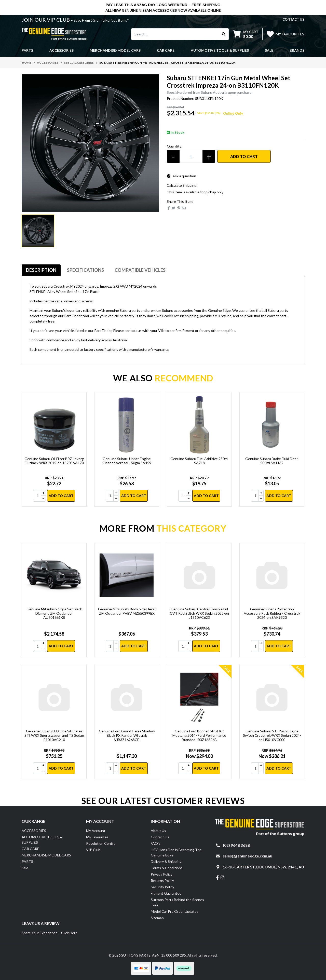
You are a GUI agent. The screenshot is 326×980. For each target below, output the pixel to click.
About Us (158, 831)
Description (41, 270)
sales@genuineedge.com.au (248, 856)
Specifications (85, 270)
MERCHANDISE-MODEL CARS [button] (115, 50)
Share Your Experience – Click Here (50, 933)
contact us (293, 19)
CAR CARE (30, 849)
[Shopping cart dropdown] (246, 34)
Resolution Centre (101, 843)
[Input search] (175, 34)
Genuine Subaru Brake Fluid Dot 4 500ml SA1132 (272, 461)
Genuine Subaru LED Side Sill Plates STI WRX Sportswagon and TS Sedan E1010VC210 (54, 735)
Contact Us (160, 837)
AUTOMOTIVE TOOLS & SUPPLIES (42, 840)
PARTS (27, 861)
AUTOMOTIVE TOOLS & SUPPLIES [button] (220, 50)
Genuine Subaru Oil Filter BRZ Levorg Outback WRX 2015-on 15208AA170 (54, 461)
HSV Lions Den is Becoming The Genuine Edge (176, 852)
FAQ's (156, 843)
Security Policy (162, 887)
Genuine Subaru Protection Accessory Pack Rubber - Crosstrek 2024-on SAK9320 (272, 613)
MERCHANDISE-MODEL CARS (46, 855)
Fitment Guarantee (166, 893)
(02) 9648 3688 (236, 845)
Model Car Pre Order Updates (175, 911)
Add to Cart (244, 156)
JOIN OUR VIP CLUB (46, 20)
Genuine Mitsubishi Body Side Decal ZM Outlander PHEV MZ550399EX (127, 611)
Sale (269, 50)
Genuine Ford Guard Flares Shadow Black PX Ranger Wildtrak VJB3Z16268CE (127, 735)
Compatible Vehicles (140, 270)
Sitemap (157, 918)
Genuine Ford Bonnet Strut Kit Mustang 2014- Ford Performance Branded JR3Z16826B (199, 735)
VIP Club (93, 850)
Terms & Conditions (167, 868)
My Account (96, 831)
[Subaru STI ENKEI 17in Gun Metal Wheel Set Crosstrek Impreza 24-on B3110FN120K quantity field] (191, 156)
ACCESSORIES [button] (62, 50)
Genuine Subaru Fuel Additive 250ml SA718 (199, 461)
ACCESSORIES (34, 831)
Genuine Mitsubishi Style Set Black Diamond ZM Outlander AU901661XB (54, 613)
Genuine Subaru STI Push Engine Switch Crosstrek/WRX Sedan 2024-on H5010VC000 (272, 735)
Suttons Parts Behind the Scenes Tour (177, 902)
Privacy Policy (162, 874)
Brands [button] (297, 50)
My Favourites (97, 837)
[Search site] (224, 34)
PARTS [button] (27, 50)
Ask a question (181, 176)
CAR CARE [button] (166, 50)
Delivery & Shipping (166, 861)
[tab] (41, 270)
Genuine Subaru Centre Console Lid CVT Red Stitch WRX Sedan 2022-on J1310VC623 (199, 613)
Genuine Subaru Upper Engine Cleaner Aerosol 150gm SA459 (127, 461)
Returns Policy (162, 881)
